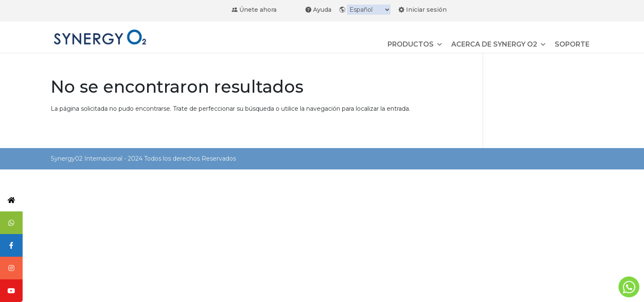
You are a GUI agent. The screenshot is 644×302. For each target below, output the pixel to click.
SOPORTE (572, 44)
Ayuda (318, 9)
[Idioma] (369, 10)
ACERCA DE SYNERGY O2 (499, 44)
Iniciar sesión (423, 9)
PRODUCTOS (415, 44)
